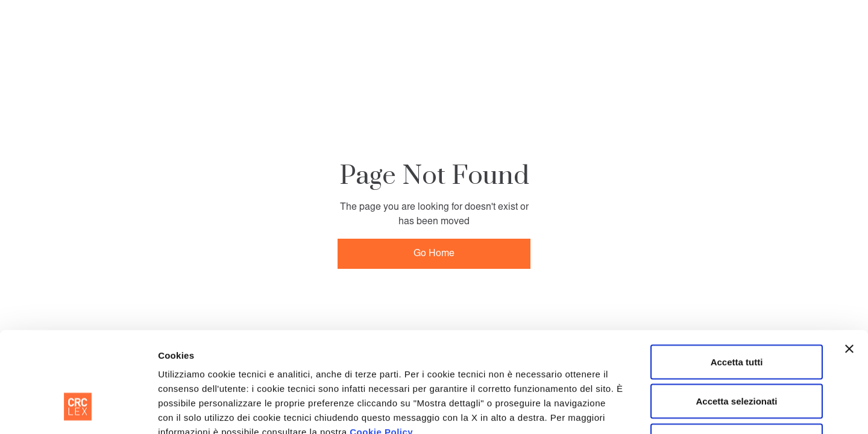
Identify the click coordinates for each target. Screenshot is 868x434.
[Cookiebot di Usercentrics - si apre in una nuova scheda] (78, 410)
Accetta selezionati (736, 316)
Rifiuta (737, 355)
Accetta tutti (737, 276)
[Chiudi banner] (849, 263)
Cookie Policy (381, 346)
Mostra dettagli (620, 410)
